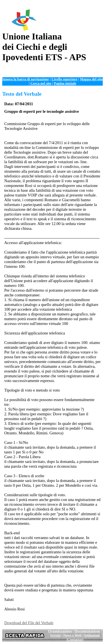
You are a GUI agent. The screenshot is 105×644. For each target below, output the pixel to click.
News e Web (73, 635)
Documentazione (87, 631)
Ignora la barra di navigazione (25, 79)
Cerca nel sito (41, 83)
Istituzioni (92, 635)
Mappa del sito (91, 79)
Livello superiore (65, 79)
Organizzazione (60, 631)
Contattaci (75, 640)
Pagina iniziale (65, 83)
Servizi (55, 635)
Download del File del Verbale (29, 623)
